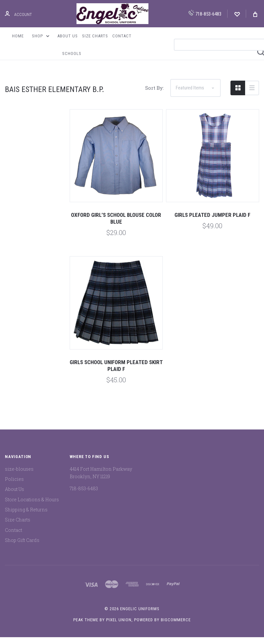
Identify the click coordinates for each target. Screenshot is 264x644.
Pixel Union (119, 627)
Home (18, 36)
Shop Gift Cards (22, 547)
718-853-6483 (205, 13)
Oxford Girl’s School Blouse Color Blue (116, 225)
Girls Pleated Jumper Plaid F (212, 222)
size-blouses (19, 476)
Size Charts (95, 36)
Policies (14, 486)
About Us (68, 36)
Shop (41, 36)
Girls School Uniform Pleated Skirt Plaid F (116, 372)
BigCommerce (176, 627)
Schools (72, 53)
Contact (122, 36)
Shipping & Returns (26, 517)
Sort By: (154, 95)
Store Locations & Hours (32, 506)
